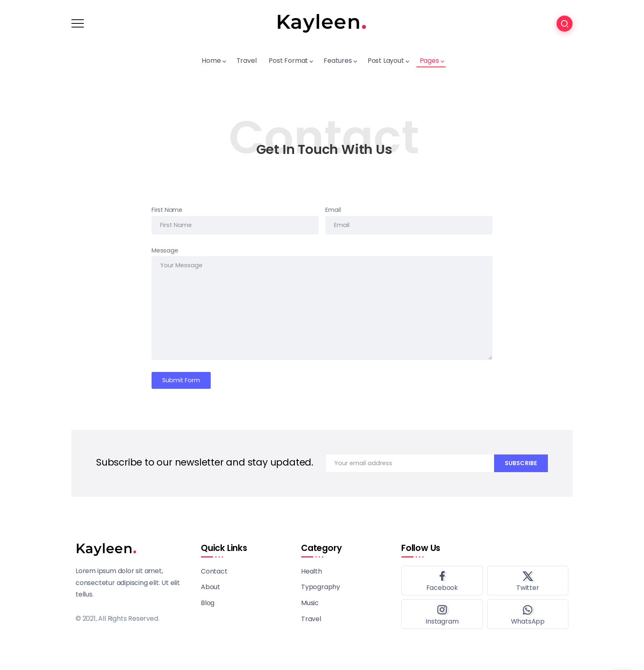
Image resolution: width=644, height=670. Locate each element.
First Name (167, 210)
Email (333, 210)
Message (165, 250)
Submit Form (181, 380)
